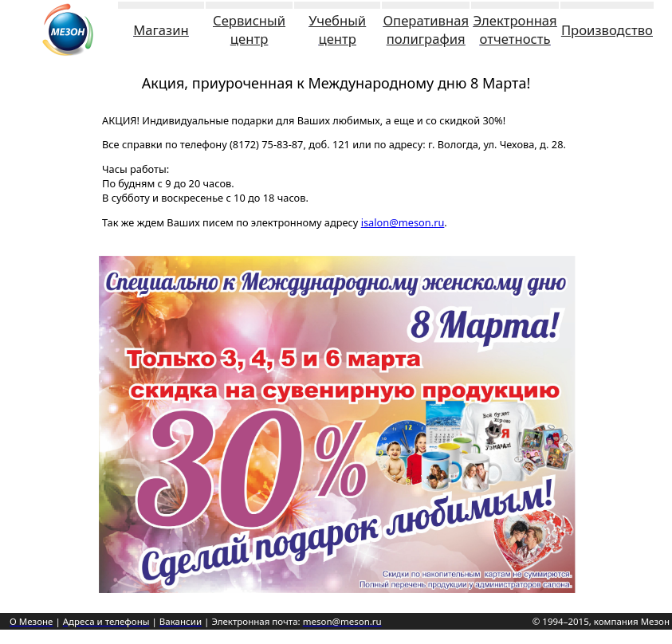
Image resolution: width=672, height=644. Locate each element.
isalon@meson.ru (403, 222)
